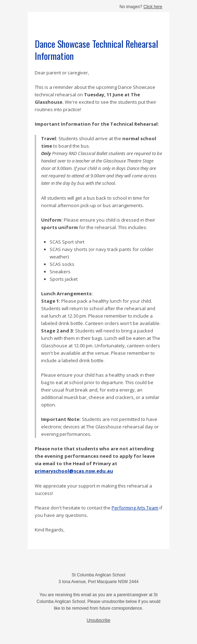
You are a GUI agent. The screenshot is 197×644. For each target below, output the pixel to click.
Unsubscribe (99, 620)
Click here (153, 7)
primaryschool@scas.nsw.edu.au (74, 471)
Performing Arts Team (135, 508)
